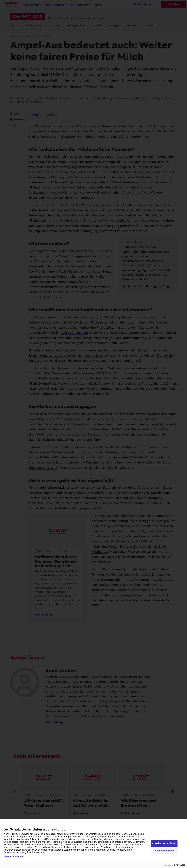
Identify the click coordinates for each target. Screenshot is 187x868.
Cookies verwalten (13, 857)
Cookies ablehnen (165, 851)
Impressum (38, 852)
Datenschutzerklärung (15, 852)
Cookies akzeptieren (164, 843)
